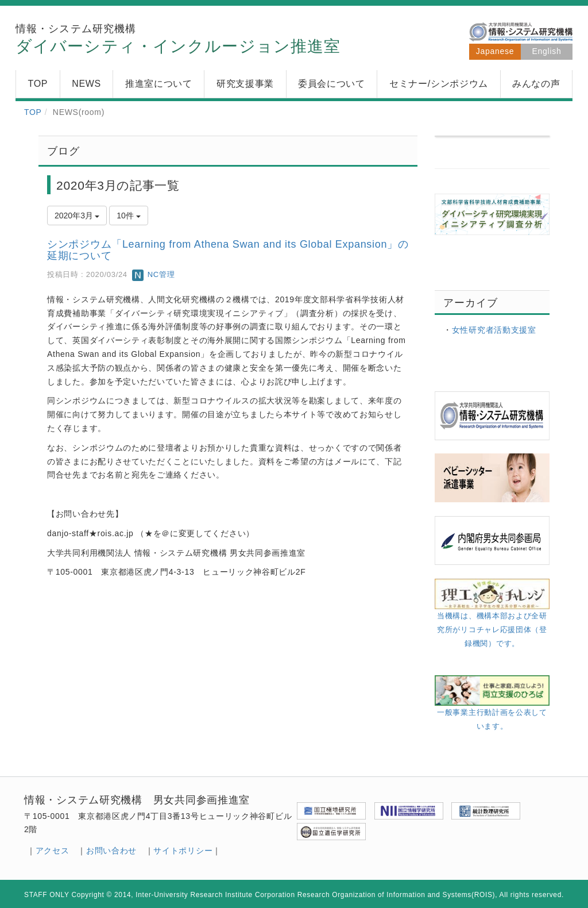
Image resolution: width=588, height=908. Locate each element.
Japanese (495, 51)
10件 (128, 216)
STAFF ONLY (47, 895)
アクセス (53, 851)
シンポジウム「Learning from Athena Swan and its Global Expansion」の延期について (228, 250)
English (547, 51)
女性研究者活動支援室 (494, 330)
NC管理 (153, 274)
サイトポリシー (183, 851)
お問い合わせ (111, 851)
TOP (33, 112)
